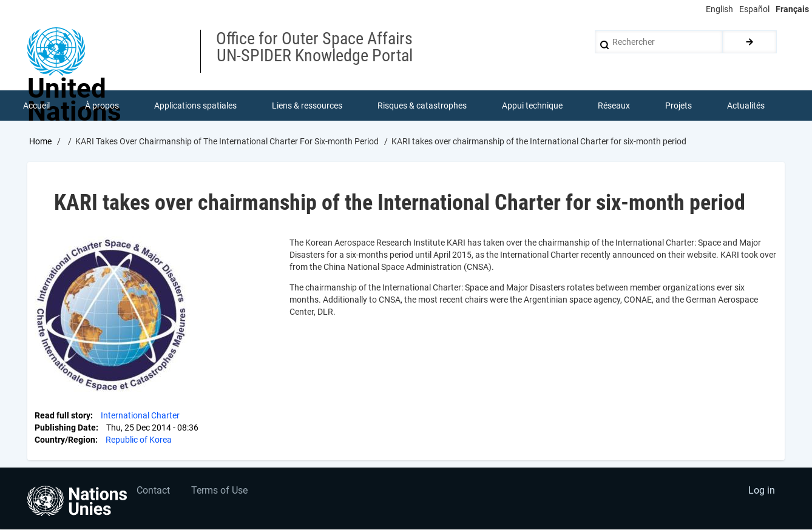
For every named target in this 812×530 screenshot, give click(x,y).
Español (754, 9)
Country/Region (65, 440)
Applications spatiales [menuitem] (195, 106)
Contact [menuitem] (153, 491)
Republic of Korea (139, 440)
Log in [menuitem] (762, 491)
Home (40, 141)
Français (792, 9)
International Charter (140, 415)
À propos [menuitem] (102, 106)
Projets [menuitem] (678, 106)
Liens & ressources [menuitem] (307, 106)
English (719, 9)
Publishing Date (65, 428)
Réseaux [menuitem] (614, 106)
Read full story (63, 415)
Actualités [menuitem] (746, 106)
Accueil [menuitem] (36, 106)
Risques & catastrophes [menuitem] (422, 106)
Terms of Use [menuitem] (219, 491)
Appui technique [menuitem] (532, 106)
